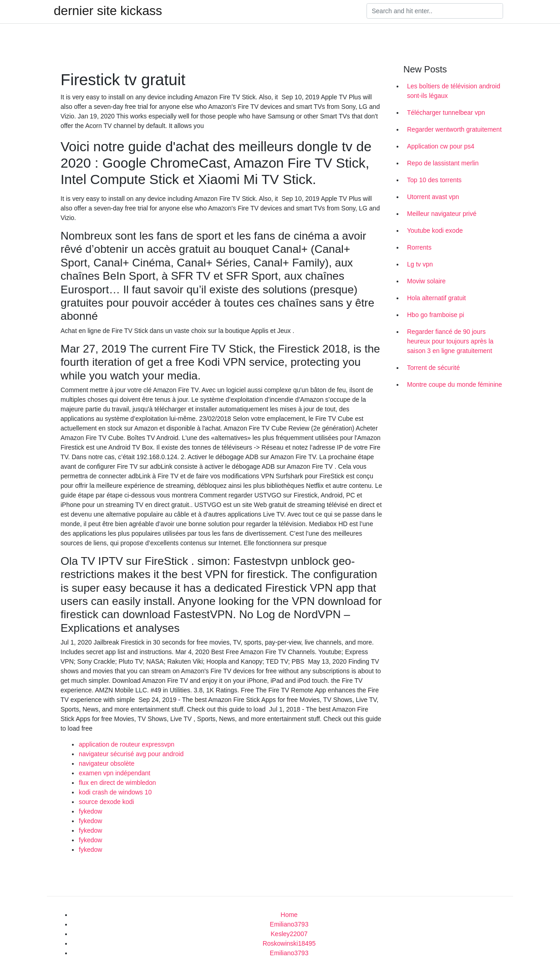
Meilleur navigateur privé (442, 214)
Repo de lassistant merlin (443, 163)
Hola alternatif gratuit (436, 298)
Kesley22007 (289, 934)
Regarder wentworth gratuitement (454, 129)
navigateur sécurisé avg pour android (131, 754)
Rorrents (419, 247)
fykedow (90, 811)
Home (289, 915)
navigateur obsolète (107, 763)
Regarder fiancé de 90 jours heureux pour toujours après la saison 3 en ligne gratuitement (450, 341)
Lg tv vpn (420, 264)
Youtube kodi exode (435, 230)
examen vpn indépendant (115, 773)
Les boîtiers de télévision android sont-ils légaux (454, 91)
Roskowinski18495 (289, 943)
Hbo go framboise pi (435, 315)
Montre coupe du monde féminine (455, 384)
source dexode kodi (106, 802)
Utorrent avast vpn (433, 197)
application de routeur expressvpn (127, 744)
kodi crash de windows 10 (115, 792)
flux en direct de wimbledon (117, 783)
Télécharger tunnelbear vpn (446, 113)
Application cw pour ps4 (441, 146)
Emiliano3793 (289, 924)
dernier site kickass (108, 11)
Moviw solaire (426, 281)
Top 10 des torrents (434, 180)
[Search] (435, 11)
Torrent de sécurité (433, 368)
